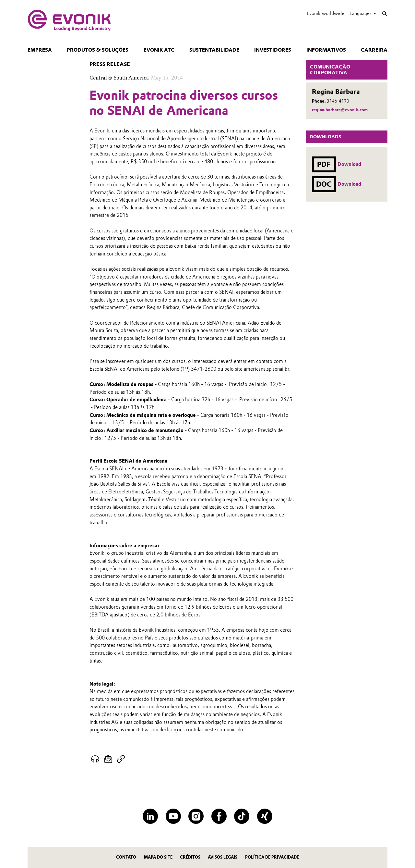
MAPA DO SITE (158, 857)
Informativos (326, 50)
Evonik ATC (159, 50)
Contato (126, 857)
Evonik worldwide (326, 13)
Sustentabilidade (214, 50)
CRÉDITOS (190, 857)
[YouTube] (173, 816)
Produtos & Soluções (98, 50)
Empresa (40, 50)
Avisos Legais (223, 857)
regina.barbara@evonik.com (340, 110)
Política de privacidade (272, 857)
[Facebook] (219, 816)
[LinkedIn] (150, 816)
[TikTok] (242, 816)
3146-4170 (338, 101)
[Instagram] (196, 816)
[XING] (265, 816)
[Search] (384, 13)
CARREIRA (374, 50)
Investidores (273, 50)
